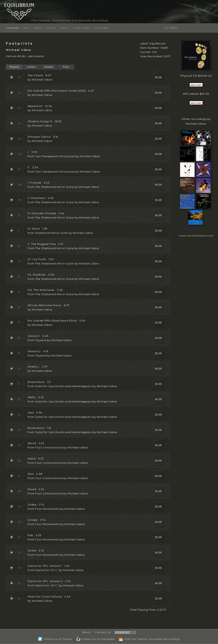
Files (66, 67)
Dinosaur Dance (12, 139)
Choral (51, 28)
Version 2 (12, 353)
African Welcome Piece (12, 307)
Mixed (12, 491)
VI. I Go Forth (12, 261)
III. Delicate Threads (12, 215)
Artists (31, 67)
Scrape (12, 522)
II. (12, 169)
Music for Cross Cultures (12, 598)
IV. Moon (12, 231)
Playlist (14, 67)
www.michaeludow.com (196, 236)
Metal (12, 460)
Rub (12, 537)
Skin (12, 476)
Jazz (26, 28)
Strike (12, 552)
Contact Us (103, 632)
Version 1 (12, 338)
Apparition (12, 108)
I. (12, 154)
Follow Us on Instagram (96, 639)
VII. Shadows (12, 276)
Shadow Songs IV (12, 123)
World (38, 28)
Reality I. (12, 368)
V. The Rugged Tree (12, 246)
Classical (12, 28)
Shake (12, 506)
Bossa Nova (12, 384)
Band (64, 28)
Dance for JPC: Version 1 (12, 568)
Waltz (12, 399)
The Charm (12, 77)
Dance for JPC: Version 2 (12, 583)
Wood (12, 445)
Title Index (101, 28)
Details (49, 67)
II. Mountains (12, 200)
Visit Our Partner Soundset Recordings (149, 639)
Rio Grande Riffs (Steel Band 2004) (12, 322)
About (87, 632)
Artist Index (81, 28)
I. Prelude (12, 185)
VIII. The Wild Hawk (12, 292)
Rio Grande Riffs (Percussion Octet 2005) (12, 93)
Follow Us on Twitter (55, 639)
